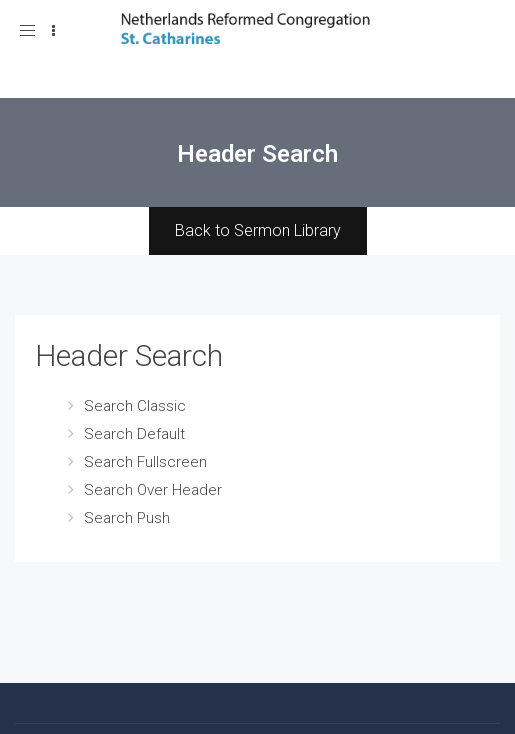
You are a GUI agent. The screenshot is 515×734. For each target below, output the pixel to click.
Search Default (134, 434)
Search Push (127, 518)
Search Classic (135, 406)
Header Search (129, 355)
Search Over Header (153, 490)
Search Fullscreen (145, 462)
